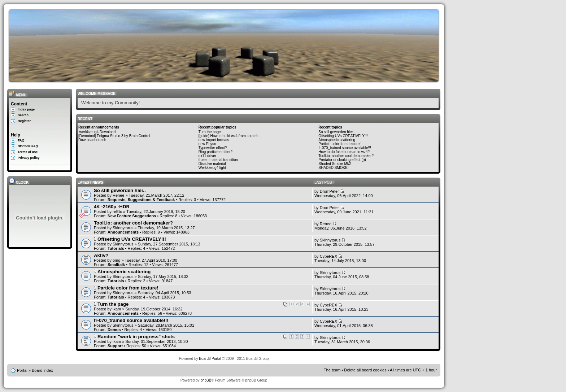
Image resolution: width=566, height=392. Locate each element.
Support (115, 346)
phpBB (206, 380)
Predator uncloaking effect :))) (342, 160)
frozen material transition (218, 160)
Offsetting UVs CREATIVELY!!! (343, 136)
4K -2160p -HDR (112, 207)
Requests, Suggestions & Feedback (141, 200)
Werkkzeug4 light (212, 168)
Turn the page (210, 132)
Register (24, 121)
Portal (22, 370)
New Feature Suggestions (132, 216)
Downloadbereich (92, 140)
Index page (26, 109)
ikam (117, 309)
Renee (118, 195)
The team (332, 370)
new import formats (214, 140)
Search (23, 115)
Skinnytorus (123, 228)
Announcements (123, 232)
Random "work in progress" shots (136, 337)
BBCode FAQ (28, 146)
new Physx (207, 144)
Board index (42, 370)
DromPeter (329, 191)
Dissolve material (212, 164)
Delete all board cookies (365, 370)
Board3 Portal (210, 359)
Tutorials (116, 248)
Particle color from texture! (339, 144)
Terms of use (28, 152)
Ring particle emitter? (215, 152)
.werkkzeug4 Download (97, 132)
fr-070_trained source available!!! (345, 148)
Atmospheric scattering (337, 140)
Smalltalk (116, 265)
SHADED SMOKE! (333, 168)
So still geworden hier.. (337, 132)
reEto (117, 212)
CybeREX (328, 256)
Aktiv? (101, 255)
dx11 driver (207, 156)
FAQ (21, 140)
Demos (114, 330)
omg (116, 260)
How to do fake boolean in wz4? (344, 152)
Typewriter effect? (213, 148)
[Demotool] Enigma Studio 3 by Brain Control (114, 136)
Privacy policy (29, 158)
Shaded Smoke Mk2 (335, 164)
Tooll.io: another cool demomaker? (346, 156)
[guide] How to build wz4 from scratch (228, 136)
